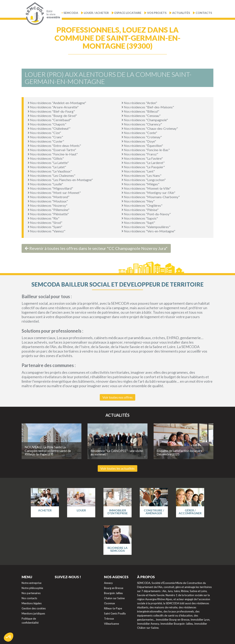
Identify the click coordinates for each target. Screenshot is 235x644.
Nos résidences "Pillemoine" (49, 210)
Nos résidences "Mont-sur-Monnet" (54, 193)
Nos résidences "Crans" (45, 137)
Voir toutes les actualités (117, 468)
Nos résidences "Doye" (139, 141)
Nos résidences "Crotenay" (142, 137)
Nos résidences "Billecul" (140, 111)
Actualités (181, 13)
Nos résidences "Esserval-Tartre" (52, 150)
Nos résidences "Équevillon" (142, 146)
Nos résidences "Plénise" (140, 210)
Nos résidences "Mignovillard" (50, 188)
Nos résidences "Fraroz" (140, 154)
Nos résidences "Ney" (138, 201)
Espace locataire (128, 13)
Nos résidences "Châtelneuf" (49, 128)
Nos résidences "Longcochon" (144, 180)
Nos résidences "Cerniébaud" (49, 120)
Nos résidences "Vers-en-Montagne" (148, 231)
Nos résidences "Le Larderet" (143, 163)
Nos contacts (29, 598)
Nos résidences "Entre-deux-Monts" (54, 146)
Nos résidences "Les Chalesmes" (52, 175)
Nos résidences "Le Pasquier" (143, 167)
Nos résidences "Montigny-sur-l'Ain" (148, 193)
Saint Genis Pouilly (115, 613)
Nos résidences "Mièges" (140, 184)
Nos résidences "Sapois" (140, 218)
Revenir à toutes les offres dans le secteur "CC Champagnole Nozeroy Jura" (96, 248)
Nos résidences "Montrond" (49, 197)
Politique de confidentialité (30, 621)
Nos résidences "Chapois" (47, 124)
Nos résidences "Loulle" (45, 184)
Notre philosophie (32, 588)
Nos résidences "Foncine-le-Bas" (146, 150)
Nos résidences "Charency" (142, 124)
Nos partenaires (31, 593)
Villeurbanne (111, 624)
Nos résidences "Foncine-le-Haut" (53, 154)
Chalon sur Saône (114, 598)
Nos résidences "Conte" (139, 133)
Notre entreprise (32, 583)
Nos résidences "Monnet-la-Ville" (146, 188)
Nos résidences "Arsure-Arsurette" (53, 107)
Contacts (204, 13)
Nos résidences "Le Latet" (47, 167)
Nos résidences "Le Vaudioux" (50, 171)
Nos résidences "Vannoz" (47, 231)
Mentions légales (32, 603)
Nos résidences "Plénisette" (48, 214)
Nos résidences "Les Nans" (141, 175)
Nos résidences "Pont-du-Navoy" (146, 214)
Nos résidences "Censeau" (141, 116)
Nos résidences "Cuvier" (46, 141)
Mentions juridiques (33, 613)
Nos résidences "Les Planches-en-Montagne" (60, 180)
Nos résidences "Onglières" (142, 205)
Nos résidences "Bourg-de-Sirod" (52, 116)
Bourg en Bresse (114, 588)
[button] (9, 637)
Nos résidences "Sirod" (45, 223)
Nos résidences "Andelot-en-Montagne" (57, 103)
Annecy (108, 583)
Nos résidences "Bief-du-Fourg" (51, 111)
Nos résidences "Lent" (138, 171)
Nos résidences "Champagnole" (145, 120)
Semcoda (71, 13)
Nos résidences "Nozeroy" (48, 205)
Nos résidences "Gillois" (46, 158)
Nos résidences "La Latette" (48, 163)
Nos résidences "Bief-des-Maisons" (148, 107)
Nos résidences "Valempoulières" (146, 227)
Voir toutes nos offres (117, 397)
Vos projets (157, 13)
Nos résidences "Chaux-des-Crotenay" (150, 128)
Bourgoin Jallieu (113, 593)
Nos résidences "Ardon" (139, 103)
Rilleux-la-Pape (113, 608)
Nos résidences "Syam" (45, 227)
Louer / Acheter (96, 13)
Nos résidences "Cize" (44, 133)
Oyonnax (110, 603)
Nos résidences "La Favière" (142, 158)
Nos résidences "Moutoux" (48, 201)
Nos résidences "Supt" (138, 223)
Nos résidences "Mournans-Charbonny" (151, 197)
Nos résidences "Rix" (44, 218)
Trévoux (109, 619)
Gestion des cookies (34, 608)
